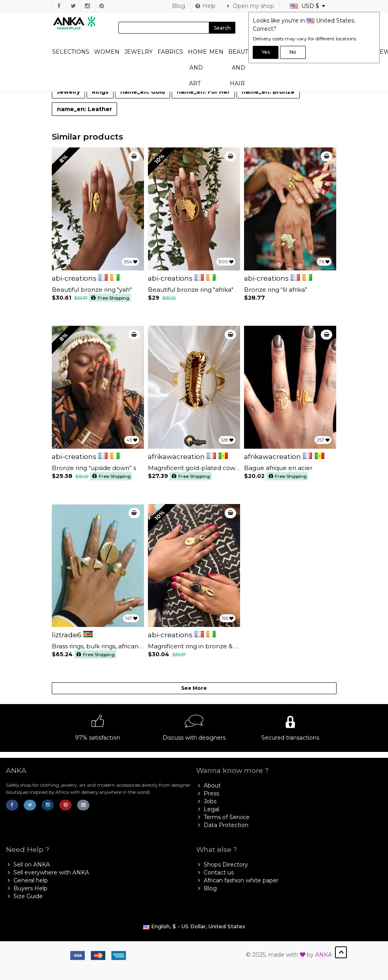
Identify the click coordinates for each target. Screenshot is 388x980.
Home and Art (197, 68)
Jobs (206, 801)
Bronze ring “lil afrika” (276, 290)
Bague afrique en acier (278, 468)
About (208, 786)
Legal (208, 809)
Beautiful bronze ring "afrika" (191, 290)
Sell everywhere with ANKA (47, 872)
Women (107, 52)
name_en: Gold (143, 92)
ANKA (324, 955)
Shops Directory (222, 865)
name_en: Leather (84, 109)
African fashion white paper (237, 880)
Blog (179, 6)
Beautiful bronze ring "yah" (92, 290)
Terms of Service (223, 817)
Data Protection (222, 825)
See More (194, 688)
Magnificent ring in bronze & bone (199, 646)
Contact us (215, 872)
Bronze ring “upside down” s (94, 468)
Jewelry (138, 52)
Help (205, 6)
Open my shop (250, 6)
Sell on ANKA (28, 865)
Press (208, 793)
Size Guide (24, 896)
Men (216, 52)
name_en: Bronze (268, 92)
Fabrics (170, 52)
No (293, 52)
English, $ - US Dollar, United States (194, 926)
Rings (100, 92)
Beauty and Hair (240, 68)
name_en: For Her (203, 92)
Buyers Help (27, 888)
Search (222, 28)
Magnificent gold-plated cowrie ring (202, 468)
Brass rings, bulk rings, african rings (103, 646)
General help (27, 880)
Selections (71, 52)
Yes (266, 52)
